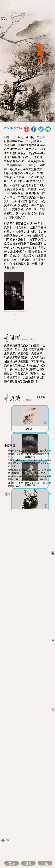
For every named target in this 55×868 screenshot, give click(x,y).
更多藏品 (41, 397)
